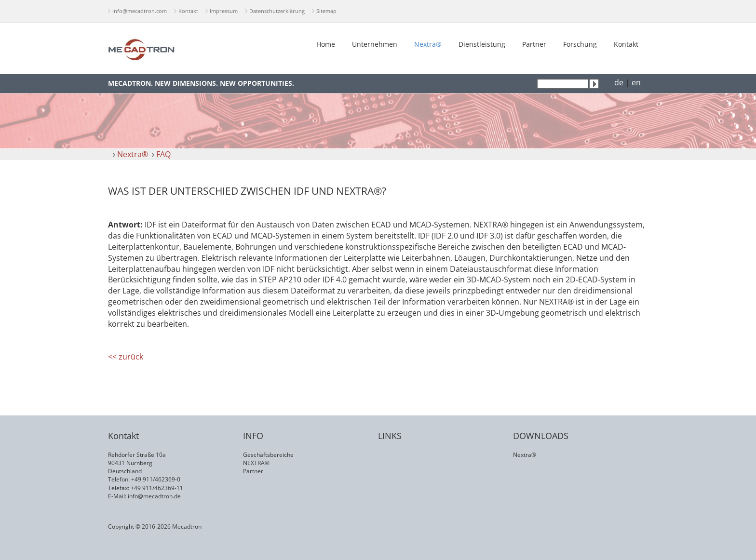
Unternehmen (375, 44)
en (636, 82)
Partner (534, 44)
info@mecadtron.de (154, 496)
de (619, 82)
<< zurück (126, 357)
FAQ (163, 154)
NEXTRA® (256, 463)
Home (326, 44)
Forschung (580, 44)
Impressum (224, 11)
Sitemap (326, 11)
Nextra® (428, 44)
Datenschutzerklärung (277, 11)
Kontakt (188, 11)
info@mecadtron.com (140, 11)
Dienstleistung (482, 44)
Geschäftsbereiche (268, 455)
